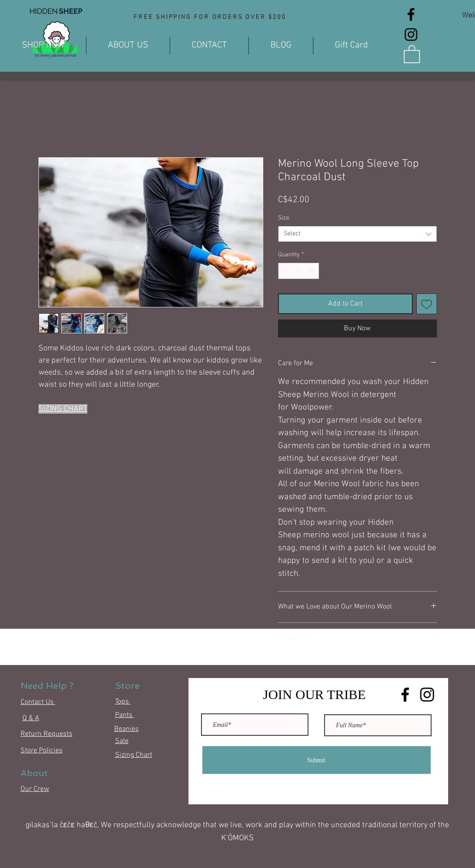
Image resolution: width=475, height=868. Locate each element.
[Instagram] (411, 35)
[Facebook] (411, 14)
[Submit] (317, 760)
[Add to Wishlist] (427, 304)
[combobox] (357, 234)
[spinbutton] (299, 271)
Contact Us (38, 702)
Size (284, 218)
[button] (412, 54)
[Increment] (312, 271)
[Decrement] (285, 271)
